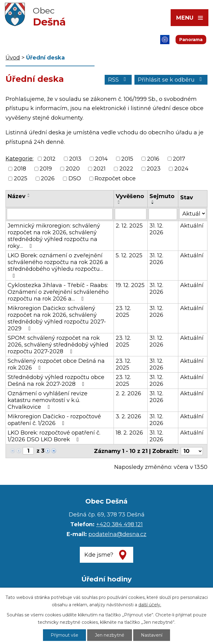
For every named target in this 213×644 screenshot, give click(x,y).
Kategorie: (19, 159)
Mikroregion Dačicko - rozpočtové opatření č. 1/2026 (54, 420)
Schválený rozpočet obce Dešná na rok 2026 (56, 364)
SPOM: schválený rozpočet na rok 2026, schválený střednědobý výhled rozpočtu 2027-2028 (58, 345)
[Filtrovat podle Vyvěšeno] (131, 214)
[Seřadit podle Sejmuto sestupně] (153, 203)
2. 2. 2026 (128, 393)
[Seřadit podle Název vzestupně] (29, 194)
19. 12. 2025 (130, 285)
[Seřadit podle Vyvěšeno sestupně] (119, 203)
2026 (48, 178)
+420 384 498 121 (119, 524)
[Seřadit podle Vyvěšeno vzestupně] (119, 201)
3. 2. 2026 (128, 416)
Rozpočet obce (115, 178)
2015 (127, 159)
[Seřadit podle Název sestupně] (29, 197)
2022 (126, 169)
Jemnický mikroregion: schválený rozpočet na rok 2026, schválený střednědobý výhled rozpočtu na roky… (54, 236)
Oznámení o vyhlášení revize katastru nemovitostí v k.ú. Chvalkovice (48, 400)
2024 (181, 169)
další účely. (150, 605)
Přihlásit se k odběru (171, 80)
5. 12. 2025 (129, 255)
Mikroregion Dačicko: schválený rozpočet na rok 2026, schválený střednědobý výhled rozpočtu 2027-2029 (57, 318)
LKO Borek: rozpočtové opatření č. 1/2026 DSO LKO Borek (54, 436)
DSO (75, 178)
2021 (99, 169)
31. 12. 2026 (156, 229)
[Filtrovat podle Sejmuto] (163, 214)
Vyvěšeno (130, 196)
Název (17, 196)
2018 (20, 169)
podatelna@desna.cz (117, 534)
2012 (49, 159)
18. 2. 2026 (129, 433)
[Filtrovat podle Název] (60, 214)
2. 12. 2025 (129, 226)
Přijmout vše (64, 635)
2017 (179, 159)
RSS (118, 80)
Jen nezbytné (110, 635)
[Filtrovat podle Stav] (193, 214)
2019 (46, 169)
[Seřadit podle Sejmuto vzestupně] (153, 201)
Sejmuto (162, 196)
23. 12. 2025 (123, 312)
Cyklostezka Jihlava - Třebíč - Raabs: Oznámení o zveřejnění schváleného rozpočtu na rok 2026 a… (58, 292)
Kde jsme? (99, 555)
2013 (75, 159)
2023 (154, 169)
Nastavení (152, 635)
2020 (73, 169)
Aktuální (192, 226)
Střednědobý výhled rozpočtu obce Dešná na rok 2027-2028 (56, 381)
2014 (101, 159)
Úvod (13, 58)
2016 (153, 159)
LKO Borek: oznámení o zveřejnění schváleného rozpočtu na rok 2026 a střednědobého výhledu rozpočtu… (58, 265)
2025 (21, 178)
